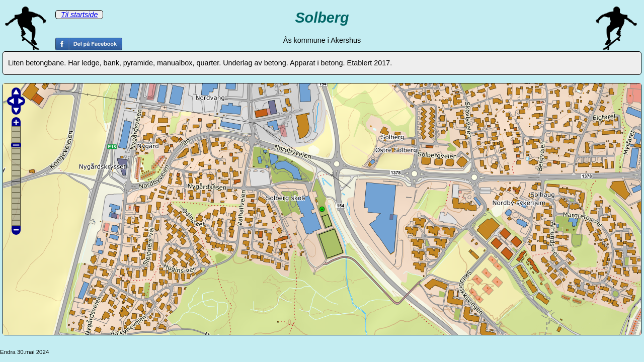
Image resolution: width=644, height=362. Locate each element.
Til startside (79, 15)
